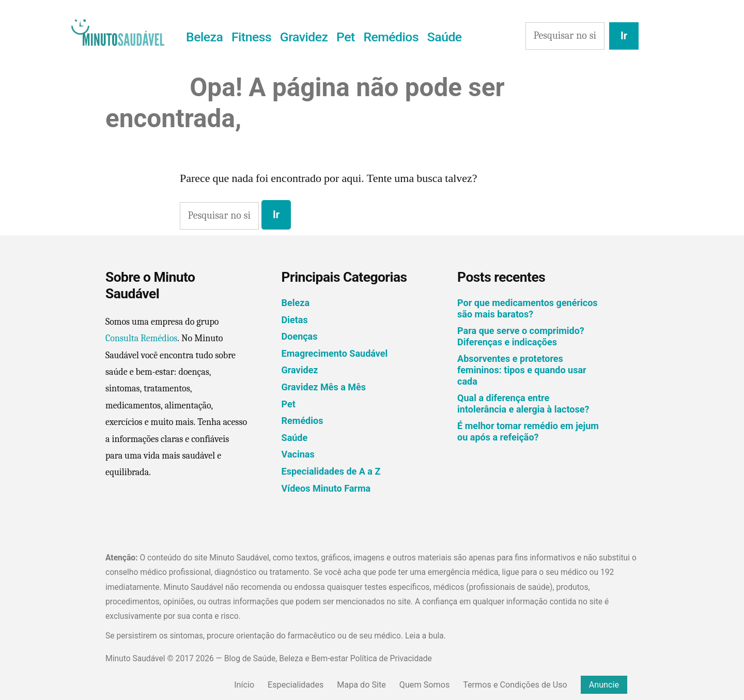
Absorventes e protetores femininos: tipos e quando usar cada (522, 370)
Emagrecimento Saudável (335, 353)
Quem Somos (424, 685)
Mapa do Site (361, 685)
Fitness (251, 37)
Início (244, 685)
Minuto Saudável (135, 658)
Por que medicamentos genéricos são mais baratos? (527, 308)
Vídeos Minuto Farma (326, 488)
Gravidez (304, 37)
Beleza (204, 37)
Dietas (295, 320)
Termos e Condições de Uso (515, 685)
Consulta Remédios (141, 338)
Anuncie (604, 685)
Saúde (445, 37)
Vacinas (298, 454)
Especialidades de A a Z (331, 471)
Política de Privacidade (391, 658)
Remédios (391, 37)
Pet (346, 37)
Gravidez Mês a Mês (324, 387)
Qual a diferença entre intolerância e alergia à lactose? (523, 404)
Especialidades (296, 685)
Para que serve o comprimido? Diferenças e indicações (521, 336)
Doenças (300, 336)
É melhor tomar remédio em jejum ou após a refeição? (528, 431)
